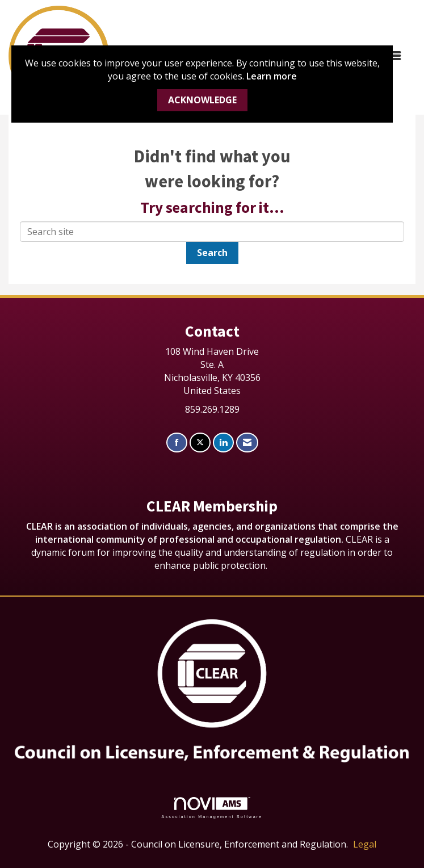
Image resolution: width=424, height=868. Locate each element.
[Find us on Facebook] (177, 443)
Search (212, 253)
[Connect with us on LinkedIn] (223, 443)
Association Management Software (212, 808)
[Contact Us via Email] (247, 443)
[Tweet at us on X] (200, 443)
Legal (365, 844)
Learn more (272, 76)
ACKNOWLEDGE (202, 100)
